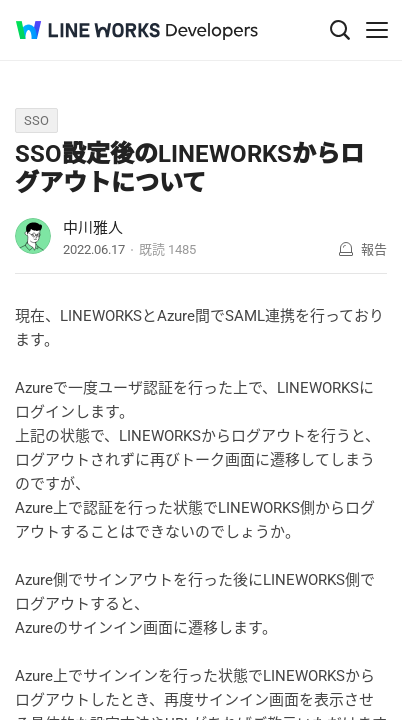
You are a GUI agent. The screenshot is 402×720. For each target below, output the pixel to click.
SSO (36, 120)
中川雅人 (93, 228)
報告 (374, 249)
